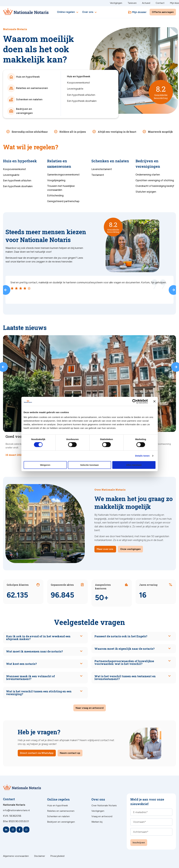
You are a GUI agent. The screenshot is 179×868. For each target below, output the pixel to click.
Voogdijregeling (56, 180)
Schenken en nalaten (58, 816)
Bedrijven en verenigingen (61, 822)
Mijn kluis (174, 3)
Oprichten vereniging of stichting (155, 180)
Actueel (146, 3)
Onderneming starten (148, 175)
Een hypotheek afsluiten (81, 95)
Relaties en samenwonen (61, 811)
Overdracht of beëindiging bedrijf (155, 186)
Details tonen (142, 456)
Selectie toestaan (89, 465)
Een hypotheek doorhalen (82, 101)
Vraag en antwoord (102, 816)
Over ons (90, 12)
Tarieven (132, 3)
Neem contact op (70, 753)
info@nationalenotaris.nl (16, 810)
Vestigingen (116, 3)
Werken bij (97, 822)
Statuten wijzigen (146, 192)
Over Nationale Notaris (104, 805)
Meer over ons (105, 549)
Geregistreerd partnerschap (63, 201)
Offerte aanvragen (163, 12)
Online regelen (68, 12)
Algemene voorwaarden (16, 856)
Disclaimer (40, 856)
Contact (160, 3)
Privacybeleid (57, 856)
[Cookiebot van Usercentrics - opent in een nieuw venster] (135, 401)
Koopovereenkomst (78, 83)
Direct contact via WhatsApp (37, 753)
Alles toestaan (134, 465)
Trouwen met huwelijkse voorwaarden (61, 188)
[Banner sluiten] (154, 401)
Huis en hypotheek (79, 76)
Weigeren (45, 465)
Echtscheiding (55, 195)
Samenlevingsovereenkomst (63, 175)
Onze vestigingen (130, 549)
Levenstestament (102, 169)
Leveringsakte (75, 89)
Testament (98, 175)
